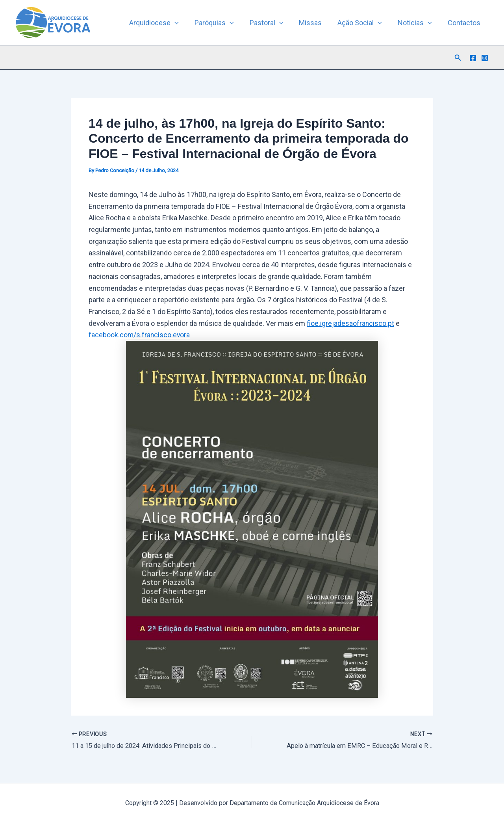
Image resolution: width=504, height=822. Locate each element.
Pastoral (274, 23)
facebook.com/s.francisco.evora (140, 335)
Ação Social (364, 23)
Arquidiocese (164, 23)
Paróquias (223, 23)
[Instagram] (485, 58)
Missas (316, 23)
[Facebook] (473, 58)
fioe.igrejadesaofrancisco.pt (351, 323)
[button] (185, 23)
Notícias (417, 23)
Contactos (465, 23)
